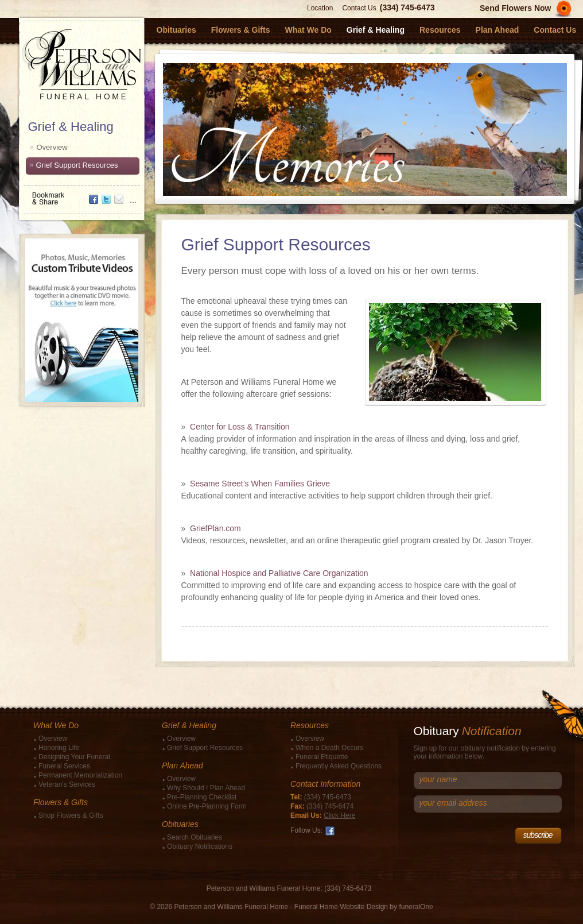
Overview (52, 147)
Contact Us (359, 8)
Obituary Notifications (200, 846)
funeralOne (416, 907)
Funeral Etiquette (322, 757)
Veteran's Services (67, 784)
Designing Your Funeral (74, 757)
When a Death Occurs (329, 748)
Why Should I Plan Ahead (206, 788)
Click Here (339, 815)
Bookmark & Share (81, 194)
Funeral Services (64, 766)
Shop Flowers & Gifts (71, 815)
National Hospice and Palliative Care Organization (279, 573)
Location (320, 8)
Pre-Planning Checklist (202, 797)
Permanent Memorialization (80, 775)
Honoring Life (59, 748)
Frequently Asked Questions (339, 766)
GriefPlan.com (215, 528)
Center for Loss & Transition (240, 427)
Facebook (330, 831)
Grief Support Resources (77, 165)
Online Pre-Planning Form (207, 806)
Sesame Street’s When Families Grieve (260, 484)
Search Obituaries (195, 837)
